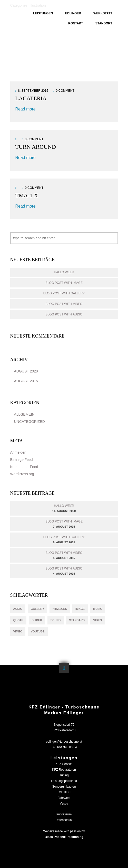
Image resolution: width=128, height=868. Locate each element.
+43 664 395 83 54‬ (64, 747)
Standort (104, 23)
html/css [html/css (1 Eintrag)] (60, 609)
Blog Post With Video (64, 304)
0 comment (65, 91)
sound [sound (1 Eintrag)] (56, 620)
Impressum (64, 814)
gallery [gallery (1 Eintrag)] (37, 609)
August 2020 (26, 371)
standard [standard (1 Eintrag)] (77, 620)
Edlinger (73, 13)
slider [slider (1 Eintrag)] (37, 620)
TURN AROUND (36, 147)
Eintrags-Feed (22, 460)
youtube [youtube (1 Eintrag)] (38, 631)
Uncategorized (29, 422)
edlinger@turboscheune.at (64, 742)
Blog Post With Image (64, 283)
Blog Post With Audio (64, 314)
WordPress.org (22, 474)
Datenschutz (64, 820)
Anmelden (18, 452)
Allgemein (24, 414)
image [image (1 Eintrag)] (80, 609)
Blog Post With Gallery (64, 293)
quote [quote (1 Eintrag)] (18, 620)
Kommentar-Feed (24, 467)
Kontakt (76, 23)
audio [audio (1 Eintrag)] (18, 609)
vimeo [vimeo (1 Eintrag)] (18, 631)
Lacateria (31, 98)
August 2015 (26, 381)
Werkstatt (103, 13)
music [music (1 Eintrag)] (98, 609)
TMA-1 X (27, 195)
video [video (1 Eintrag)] (97, 620)
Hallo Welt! (64, 272)
